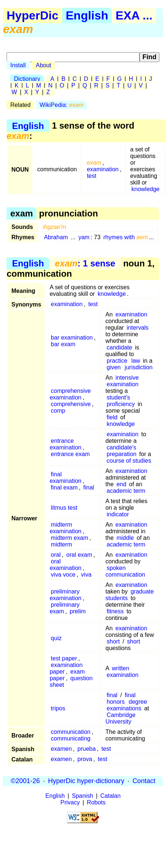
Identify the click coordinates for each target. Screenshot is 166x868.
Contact (144, 781)
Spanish (82, 796)
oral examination (66, 565)
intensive (127, 378)
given (114, 367)
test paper (64, 658)
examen (61, 749)
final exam (64, 487)
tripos (58, 708)
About (43, 65)
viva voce (63, 575)
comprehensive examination (70, 394)
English (87, 15)
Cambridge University (121, 718)
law (136, 361)
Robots (96, 802)
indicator (118, 514)
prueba (86, 749)
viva (86, 575)
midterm (61, 544)
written (121, 668)
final (89, 487)
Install (18, 65)
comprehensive (71, 404)
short (113, 641)
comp (58, 411)
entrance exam (70, 454)
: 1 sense (85, 263)
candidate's (121, 447)
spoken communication (126, 571)
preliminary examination (66, 595)
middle (125, 538)
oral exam (79, 555)
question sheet (71, 682)
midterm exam (69, 538)
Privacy (70, 802)
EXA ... (134, 15)
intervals (138, 328)
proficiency (121, 404)
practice (117, 361)
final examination (66, 478)
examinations (124, 708)
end (121, 484)
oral (56, 555)
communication (71, 732)
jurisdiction (139, 367)
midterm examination (66, 528)
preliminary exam (65, 608)
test (92, 176)
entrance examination (66, 444)
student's (119, 397)
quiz (56, 638)
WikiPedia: (62, 105)
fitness (115, 611)
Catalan (111, 796)
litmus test (64, 508)
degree (138, 702)
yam (84, 237)
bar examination (72, 338)
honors (116, 702)
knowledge (146, 189)
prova (85, 759)
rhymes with (126, 237)
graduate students (130, 595)
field (112, 417)
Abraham (56, 237)
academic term (126, 491)
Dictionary (27, 79)
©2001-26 (25, 781)
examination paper (66, 668)
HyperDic (33, 15)
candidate (119, 347)
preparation (122, 454)
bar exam (63, 344)
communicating (71, 738)
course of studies (129, 461)
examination (103, 169)
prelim (78, 611)
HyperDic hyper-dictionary (86, 781)
